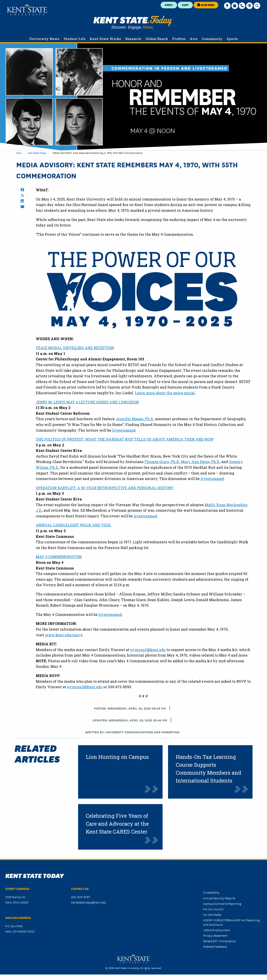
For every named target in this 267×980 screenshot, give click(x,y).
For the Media (212, 914)
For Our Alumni (213, 909)
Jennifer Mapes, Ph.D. (135, 419)
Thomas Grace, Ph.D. (162, 462)
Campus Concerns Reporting (222, 903)
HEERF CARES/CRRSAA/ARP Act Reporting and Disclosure (231, 922)
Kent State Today (133, 23)
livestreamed (124, 430)
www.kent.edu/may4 (64, 635)
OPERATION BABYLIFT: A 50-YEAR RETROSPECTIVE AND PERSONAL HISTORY (105, 488)
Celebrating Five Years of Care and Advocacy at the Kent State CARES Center (117, 824)
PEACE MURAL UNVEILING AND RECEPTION (75, 348)
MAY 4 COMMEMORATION (59, 557)
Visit (185, 5)
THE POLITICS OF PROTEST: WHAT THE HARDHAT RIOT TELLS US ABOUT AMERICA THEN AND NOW (125, 439)
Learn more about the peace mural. (165, 393)
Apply (169, 5)
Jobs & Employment (217, 930)
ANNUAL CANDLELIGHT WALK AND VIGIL (73, 525)
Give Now (206, 5)
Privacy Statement (215, 935)
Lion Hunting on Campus (117, 757)
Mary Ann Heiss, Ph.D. (200, 462)
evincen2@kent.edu (148, 650)
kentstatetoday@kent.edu (89, 902)
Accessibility (211, 892)
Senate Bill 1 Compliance (219, 941)
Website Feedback (215, 946)
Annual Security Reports (219, 898)
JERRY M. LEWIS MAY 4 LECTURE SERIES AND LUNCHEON (87, 402)
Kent (19, 153)
